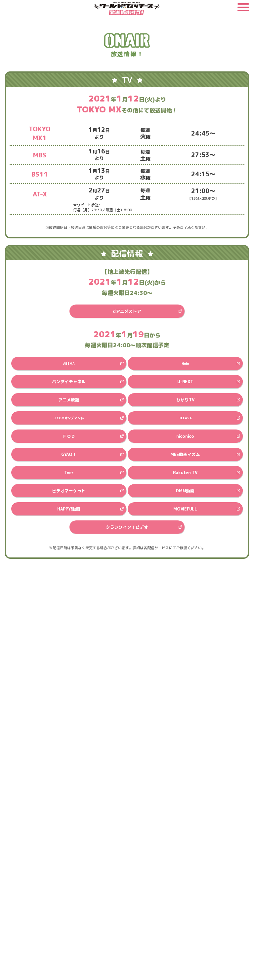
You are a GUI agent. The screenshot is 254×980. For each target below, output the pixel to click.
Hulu (185, 363)
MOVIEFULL (185, 509)
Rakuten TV (185, 472)
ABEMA (69, 363)
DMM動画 (185, 491)
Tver (69, 472)
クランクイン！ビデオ (127, 527)
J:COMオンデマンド (69, 418)
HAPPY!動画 (69, 509)
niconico (185, 436)
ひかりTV (185, 400)
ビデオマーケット (69, 491)
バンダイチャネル (69, 382)
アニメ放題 (69, 400)
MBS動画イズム (185, 454)
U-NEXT (185, 382)
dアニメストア (127, 311)
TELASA (185, 418)
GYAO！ (69, 454)
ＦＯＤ (69, 436)
